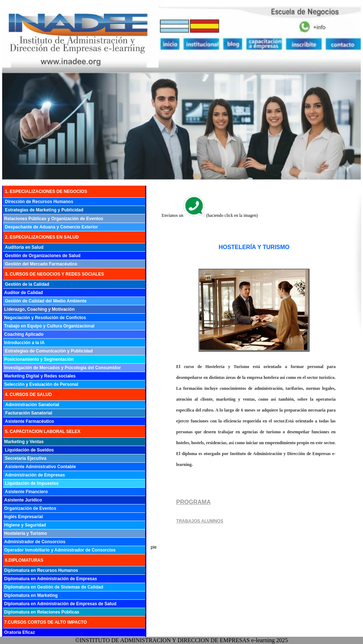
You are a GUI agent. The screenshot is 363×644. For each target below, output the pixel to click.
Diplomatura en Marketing (31, 595)
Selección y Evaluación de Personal (41, 384)
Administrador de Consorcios (35, 542)
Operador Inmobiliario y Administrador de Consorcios (60, 550)
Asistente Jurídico (23, 500)
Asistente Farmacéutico (30, 421)
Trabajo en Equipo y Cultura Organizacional (50, 326)
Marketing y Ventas (24, 442)
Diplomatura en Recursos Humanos (41, 570)
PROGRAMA (193, 502)
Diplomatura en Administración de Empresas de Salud (60, 604)
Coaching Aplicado (24, 334)
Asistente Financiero (26, 492)
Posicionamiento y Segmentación (39, 359)
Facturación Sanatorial (29, 413)
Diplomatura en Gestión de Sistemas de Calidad (54, 587)
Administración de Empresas (35, 475)
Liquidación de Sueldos (30, 450)
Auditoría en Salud (24, 247)
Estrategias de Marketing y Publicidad (44, 210)
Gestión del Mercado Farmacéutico (41, 264)
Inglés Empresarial (24, 517)
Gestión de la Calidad (27, 284)
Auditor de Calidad (24, 293)
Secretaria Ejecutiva (26, 458)
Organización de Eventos (30, 508)
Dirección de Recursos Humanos (39, 202)
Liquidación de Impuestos (32, 483)
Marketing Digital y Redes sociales (40, 376)
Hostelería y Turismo (26, 533)
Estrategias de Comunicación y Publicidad (49, 351)
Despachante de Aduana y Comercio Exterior (52, 227)
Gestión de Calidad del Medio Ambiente (46, 301)
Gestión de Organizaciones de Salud (43, 256)
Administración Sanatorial (32, 405)
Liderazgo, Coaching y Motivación (40, 309)
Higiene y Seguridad (25, 525)
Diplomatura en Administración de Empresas (51, 579)
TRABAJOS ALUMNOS (200, 521)
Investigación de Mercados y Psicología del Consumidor (63, 368)
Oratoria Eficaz (20, 632)
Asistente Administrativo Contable (41, 467)
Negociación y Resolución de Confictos (45, 318)
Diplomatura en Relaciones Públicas (42, 612)
